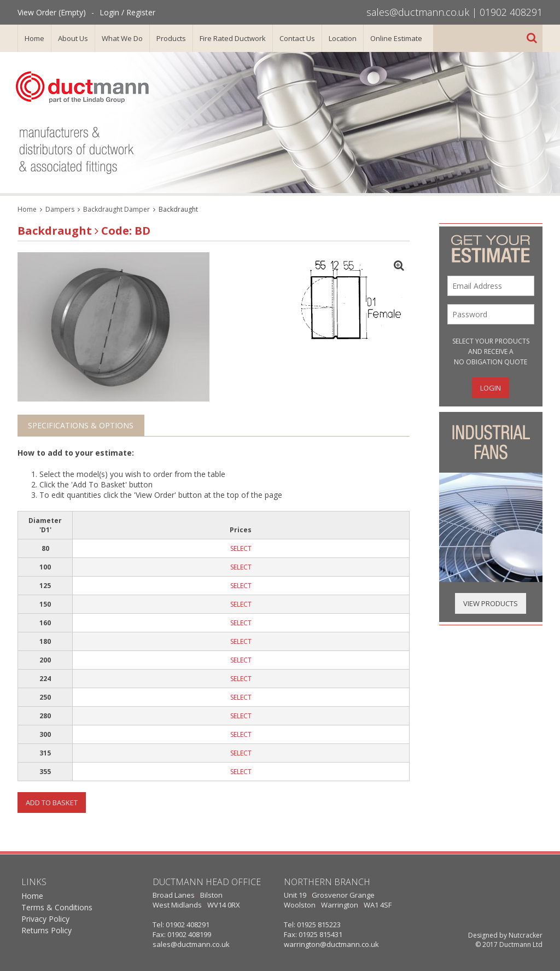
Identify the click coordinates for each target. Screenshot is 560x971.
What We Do (122, 38)
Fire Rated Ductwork (233, 38)
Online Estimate (396, 38)
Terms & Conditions (57, 907)
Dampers (60, 209)
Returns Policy (46, 930)
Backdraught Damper (116, 209)
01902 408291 (511, 12)
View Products (491, 603)
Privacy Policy (45, 919)
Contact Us (297, 38)
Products (171, 38)
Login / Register (127, 12)
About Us (73, 38)
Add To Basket (52, 803)
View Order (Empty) (52, 12)
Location (343, 38)
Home (34, 38)
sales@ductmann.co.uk (418, 12)
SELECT (241, 548)
